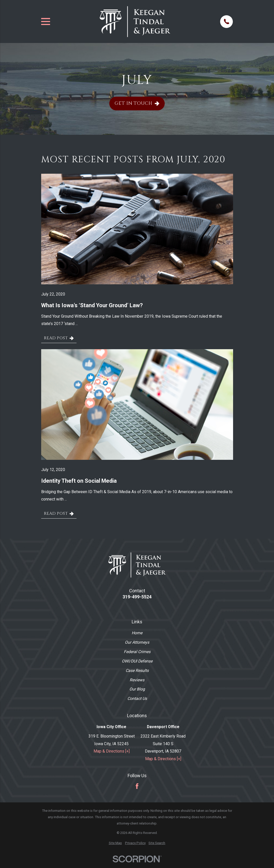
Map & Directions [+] (112, 751)
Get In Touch (137, 104)
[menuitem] (115, 843)
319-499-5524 (137, 597)
